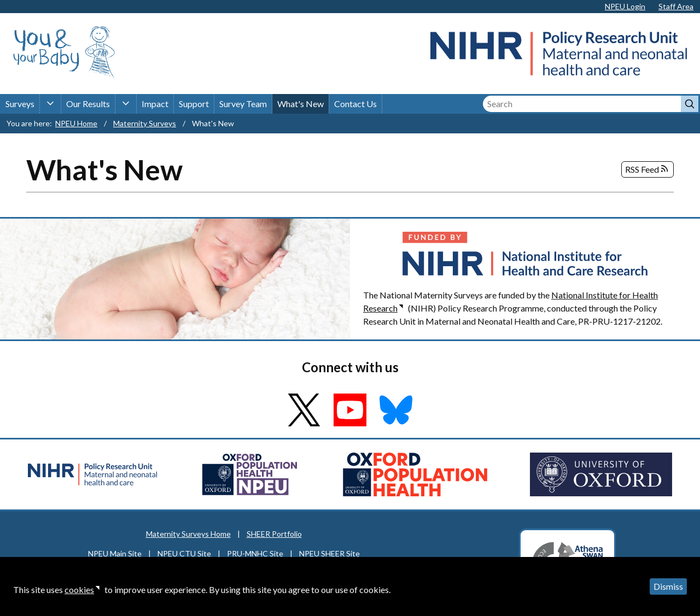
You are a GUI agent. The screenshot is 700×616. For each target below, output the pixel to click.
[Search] (582, 104)
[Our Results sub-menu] (126, 104)
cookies (79, 589)
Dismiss (668, 586)
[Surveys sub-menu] (50, 104)
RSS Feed (647, 169)
